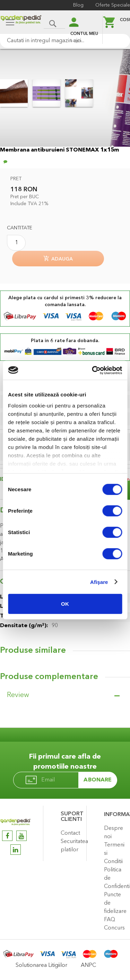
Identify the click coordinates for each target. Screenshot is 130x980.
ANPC (88, 965)
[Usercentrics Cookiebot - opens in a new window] (93, 370)
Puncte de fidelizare (115, 903)
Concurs (114, 928)
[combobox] (65, 41)
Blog (78, 5)
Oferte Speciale (113, 5)
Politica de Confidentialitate (115, 878)
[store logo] (21, 23)
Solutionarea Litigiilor (41, 965)
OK (65, 604)
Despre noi (114, 833)
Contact (70, 833)
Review (18, 695)
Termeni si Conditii (114, 853)
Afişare (99, 582)
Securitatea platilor (72, 846)
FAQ (110, 920)
